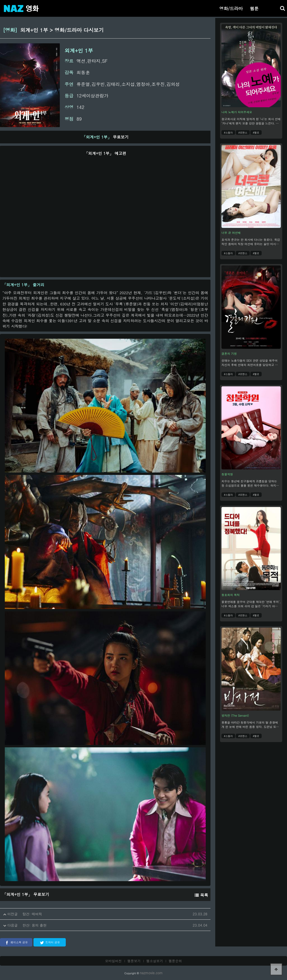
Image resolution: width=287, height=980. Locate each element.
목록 (201, 895)
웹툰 (254, 8)
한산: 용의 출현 (35, 925)
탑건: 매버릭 (32, 914)
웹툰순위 (175, 961)
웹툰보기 (134, 961)
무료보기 (105, 137)
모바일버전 (113, 961)
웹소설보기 (155, 961)
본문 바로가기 (0, 0)
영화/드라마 (231, 8)
